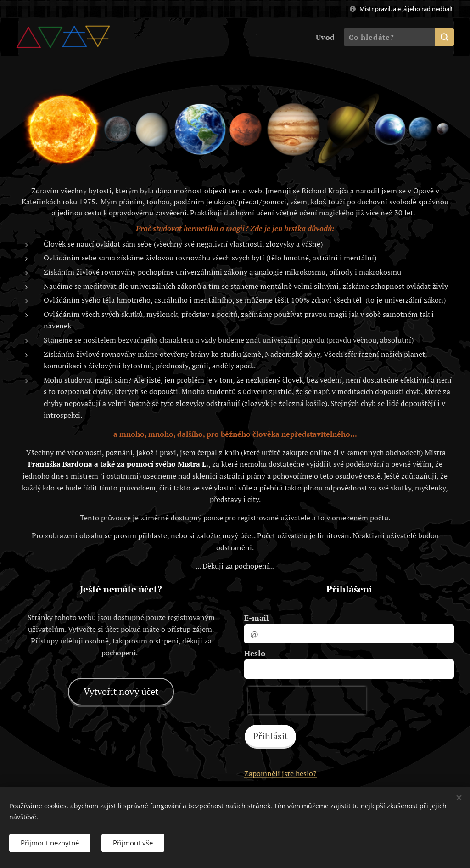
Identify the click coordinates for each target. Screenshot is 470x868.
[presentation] (307, 700)
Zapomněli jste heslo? (280, 773)
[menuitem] (324, 37)
